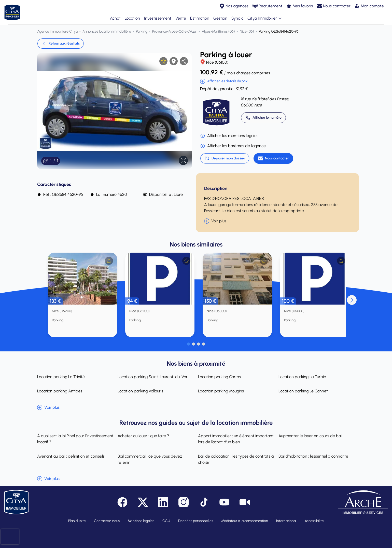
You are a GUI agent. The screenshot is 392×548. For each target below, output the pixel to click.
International (286, 521)
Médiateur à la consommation (245, 521)
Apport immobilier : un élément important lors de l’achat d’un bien (236, 439)
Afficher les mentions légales (229, 136)
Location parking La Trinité (61, 377)
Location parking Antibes (60, 391)
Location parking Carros (219, 377)
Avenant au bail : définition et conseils (71, 456)
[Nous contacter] (273, 158)
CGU (166, 521)
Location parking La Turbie (302, 377)
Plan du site (77, 521)
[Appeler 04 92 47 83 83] (263, 118)
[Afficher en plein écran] (183, 160)
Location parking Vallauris (140, 391)
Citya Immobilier (265, 18)
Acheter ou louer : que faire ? (143, 436)
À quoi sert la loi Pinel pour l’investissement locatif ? (75, 439)
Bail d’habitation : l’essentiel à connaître (313, 456)
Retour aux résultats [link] (61, 44)
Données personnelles (196, 521)
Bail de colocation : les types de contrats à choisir (236, 459)
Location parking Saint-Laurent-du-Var (153, 377)
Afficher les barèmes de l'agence (233, 146)
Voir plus (215, 221)
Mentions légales (141, 521)
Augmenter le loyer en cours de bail (310, 436)
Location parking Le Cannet (303, 391)
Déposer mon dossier (225, 158)
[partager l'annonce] (184, 61)
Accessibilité (314, 521)
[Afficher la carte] (174, 61)
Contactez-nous (107, 521)
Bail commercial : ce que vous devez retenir (150, 459)
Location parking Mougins (221, 391)
